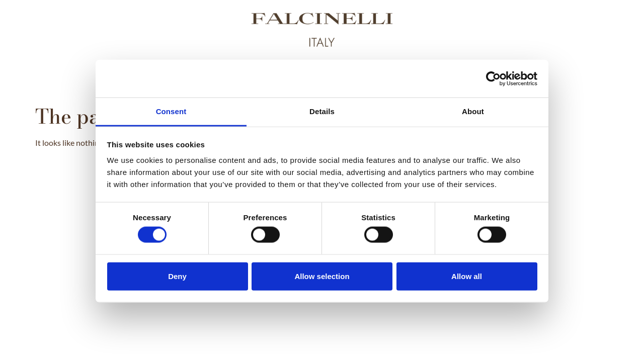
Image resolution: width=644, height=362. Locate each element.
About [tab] (473, 111)
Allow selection (322, 276)
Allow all (467, 276)
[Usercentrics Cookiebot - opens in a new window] (493, 78)
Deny (177, 276)
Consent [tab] (171, 111)
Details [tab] (322, 111)
